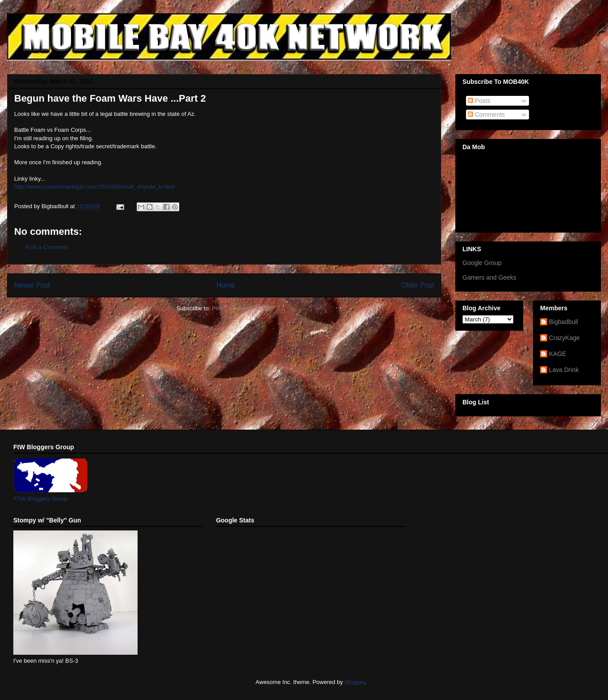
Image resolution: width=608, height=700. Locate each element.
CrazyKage (564, 338)
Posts (479, 101)
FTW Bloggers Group (41, 499)
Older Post (418, 285)
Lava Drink (564, 370)
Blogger (354, 682)
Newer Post (32, 285)
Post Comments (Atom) (242, 308)
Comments (486, 115)
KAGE (558, 354)
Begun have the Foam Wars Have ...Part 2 (110, 98)
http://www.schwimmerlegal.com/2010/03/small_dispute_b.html (94, 187)
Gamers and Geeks (489, 277)
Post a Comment (47, 247)
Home (226, 285)
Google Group (482, 263)
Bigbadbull (563, 322)
